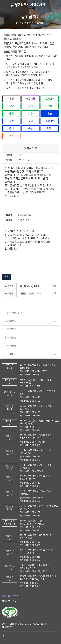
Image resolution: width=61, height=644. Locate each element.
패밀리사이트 (11, 354)
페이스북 (3, 636)
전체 (11, 99)
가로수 (50, 128)
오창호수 (50, 99)
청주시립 (30, 99)
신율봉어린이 (50, 121)
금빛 (11, 114)
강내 (11, 128)
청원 (30, 106)
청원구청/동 (10, 346)
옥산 (30, 128)
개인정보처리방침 (10, 596)
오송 (50, 114)
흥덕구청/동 (10, 338)
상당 (11, 106)
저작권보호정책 (9, 601)
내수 (30, 114)
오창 (50, 106)
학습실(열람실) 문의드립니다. (32, 286)
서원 (11, 121)
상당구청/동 (10, 321)
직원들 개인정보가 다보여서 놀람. (32, 294)
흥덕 (30, 121)
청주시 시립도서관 (35, 5)
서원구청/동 (10, 330)
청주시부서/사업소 (13, 313)
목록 (7, 277)
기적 (11, 136)
